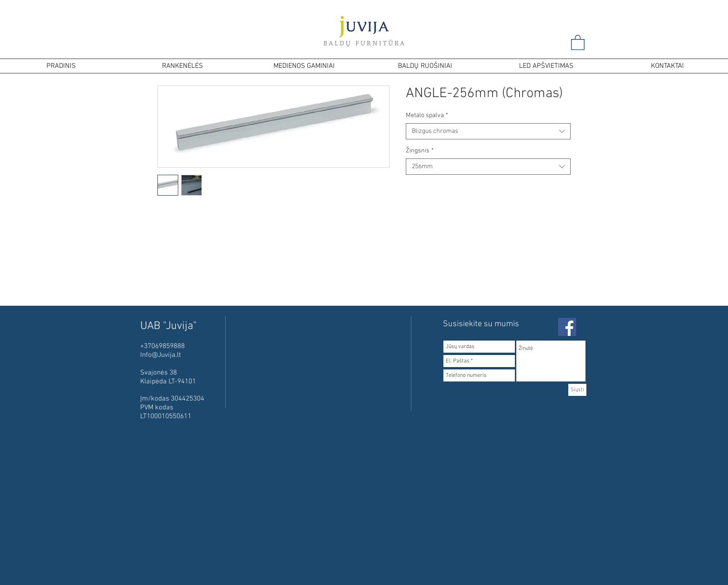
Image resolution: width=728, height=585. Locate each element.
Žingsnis (420, 151)
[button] (578, 42)
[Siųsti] (577, 390)
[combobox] (488, 131)
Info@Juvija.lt (161, 355)
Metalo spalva (427, 115)
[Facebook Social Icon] (567, 327)
